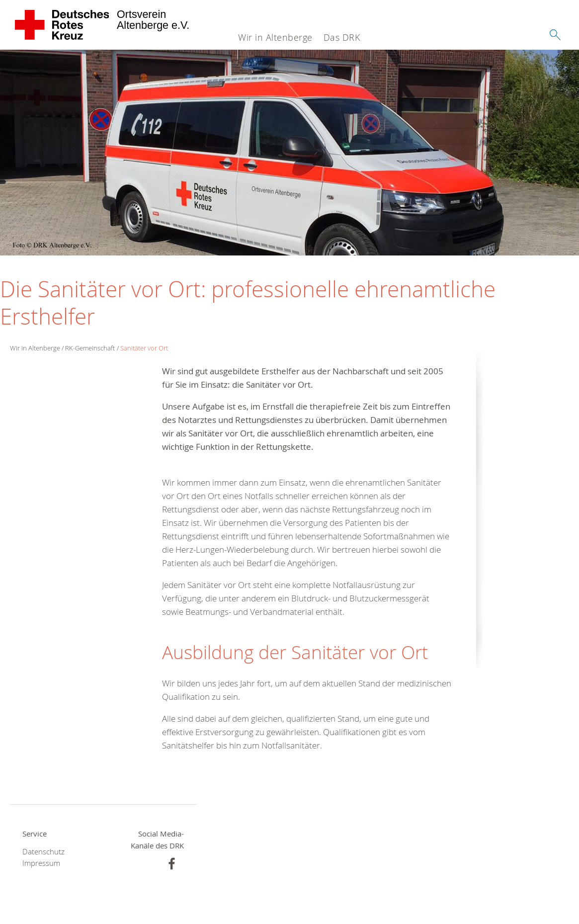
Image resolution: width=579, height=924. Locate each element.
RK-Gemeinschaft (90, 348)
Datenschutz (43, 852)
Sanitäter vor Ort (144, 348)
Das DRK (342, 37)
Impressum (41, 863)
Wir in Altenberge (275, 37)
